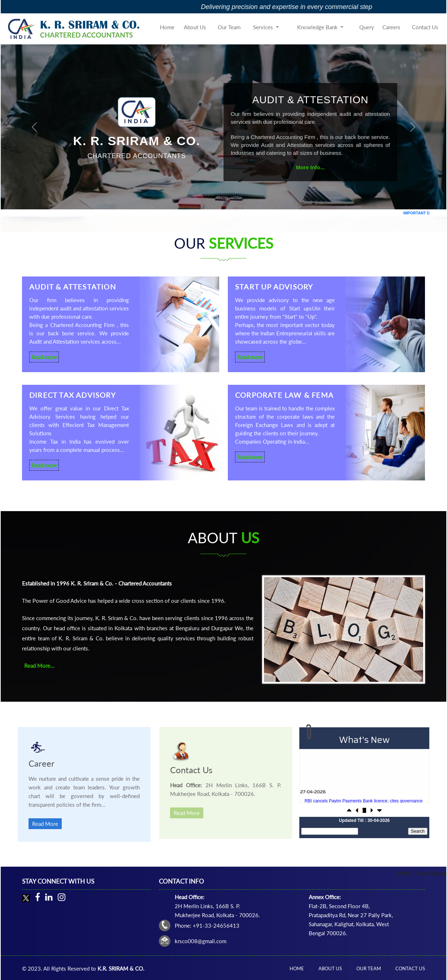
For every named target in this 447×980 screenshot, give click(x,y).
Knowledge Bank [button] (318, 27)
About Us (195, 27)
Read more (44, 357)
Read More (45, 824)
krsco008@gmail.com (201, 941)
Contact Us (425, 27)
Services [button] (264, 27)
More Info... (310, 167)
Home (167, 27)
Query (367, 27)
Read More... (39, 666)
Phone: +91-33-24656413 (207, 925)
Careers (391, 27)
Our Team (229, 27)
